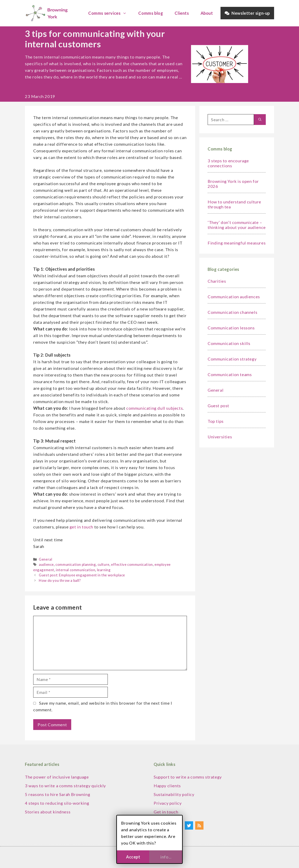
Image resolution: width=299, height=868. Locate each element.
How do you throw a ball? (60, 580)
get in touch (81, 527)
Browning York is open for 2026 (233, 184)
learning (104, 570)
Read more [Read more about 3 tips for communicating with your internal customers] (36, 83)
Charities (217, 281)
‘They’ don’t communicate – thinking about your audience (237, 225)
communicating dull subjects (154, 408)
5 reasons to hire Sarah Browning (58, 794)
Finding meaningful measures (237, 243)
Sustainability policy (174, 794)
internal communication (75, 570)
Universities (220, 437)
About (207, 13)
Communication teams (230, 374)
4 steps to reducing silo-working (57, 803)
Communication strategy (232, 359)
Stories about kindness (48, 812)
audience (46, 564)
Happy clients (167, 786)
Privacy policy (168, 803)
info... (166, 857)
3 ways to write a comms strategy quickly (65, 786)
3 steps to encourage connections (228, 163)
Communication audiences (234, 297)
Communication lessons (231, 328)
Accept (133, 857)
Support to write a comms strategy (188, 777)
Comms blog (151, 13)
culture (104, 564)
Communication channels (232, 312)
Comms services (110, 13)
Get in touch (166, 812)
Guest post (218, 406)
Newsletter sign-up (247, 13)
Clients (182, 13)
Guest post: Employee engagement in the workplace (82, 575)
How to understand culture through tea (234, 204)
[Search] (260, 120)
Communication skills (229, 343)
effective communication (132, 564)
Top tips (216, 421)
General (45, 559)
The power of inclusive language (57, 777)
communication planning (76, 564)
